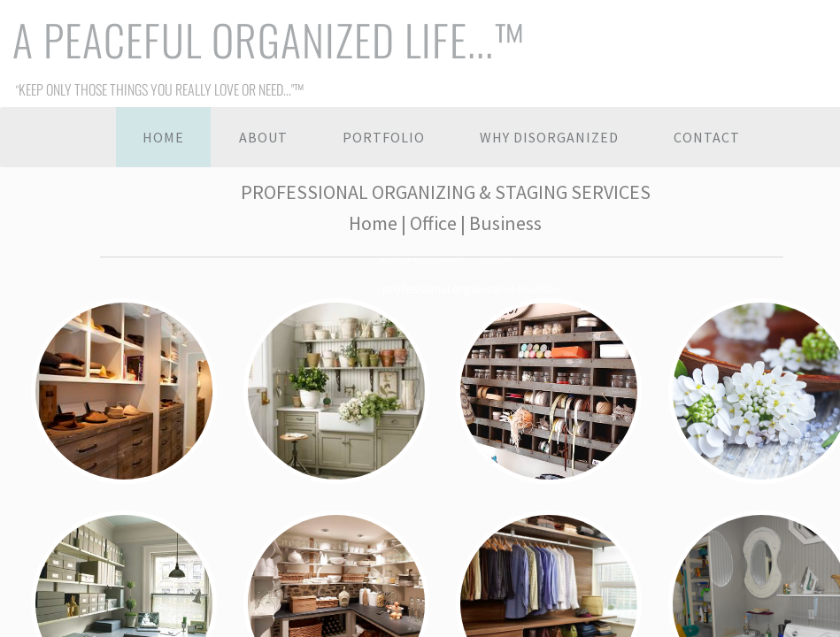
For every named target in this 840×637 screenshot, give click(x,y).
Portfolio (384, 137)
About (263, 137)
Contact (707, 137)
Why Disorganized (549, 137)
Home (163, 137)
